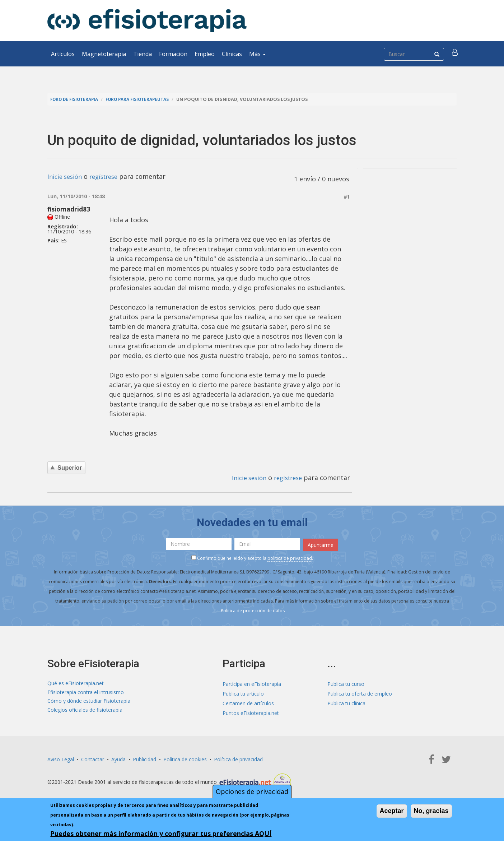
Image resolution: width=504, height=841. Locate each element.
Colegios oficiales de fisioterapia (85, 712)
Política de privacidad (238, 758)
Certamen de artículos (248, 702)
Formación (173, 54)
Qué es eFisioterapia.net (76, 682)
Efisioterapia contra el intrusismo (86, 692)
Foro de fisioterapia (76, 99)
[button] (456, 54)
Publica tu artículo (243, 692)
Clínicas (232, 54)
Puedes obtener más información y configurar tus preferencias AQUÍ (161, 834)
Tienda (143, 54)
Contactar (93, 758)
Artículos (63, 54)
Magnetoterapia (104, 54)
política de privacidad (290, 557)
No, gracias (431, 811)
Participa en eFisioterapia (252, 682)
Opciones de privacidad (252, 792)
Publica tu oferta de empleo (360, 692)
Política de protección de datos (253, 610)
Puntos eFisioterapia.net (251, 712)
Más (257, 54)
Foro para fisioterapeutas (145, 99)
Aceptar (392, 811)
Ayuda (118, 758)
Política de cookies (185, 758)
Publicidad (144, 758)
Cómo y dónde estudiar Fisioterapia (89, 702)
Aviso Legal (61, 758)
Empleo (205, 54)
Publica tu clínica (346, 702)
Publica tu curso (346, 682)
